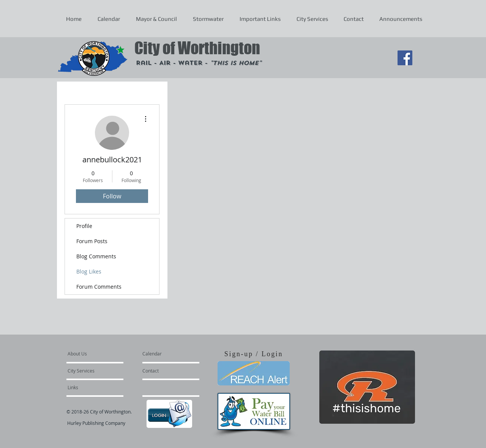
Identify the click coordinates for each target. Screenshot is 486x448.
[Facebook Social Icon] (405, 58)
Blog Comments (96, 256)
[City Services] (89, 371)
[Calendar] (164, 354)
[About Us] (97, 354)
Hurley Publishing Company (96, 423)
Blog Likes (89, 271)
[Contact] (163, 371)
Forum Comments (99, 287)
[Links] (88, 387)
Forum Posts (92, 241)
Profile (84, 226)
